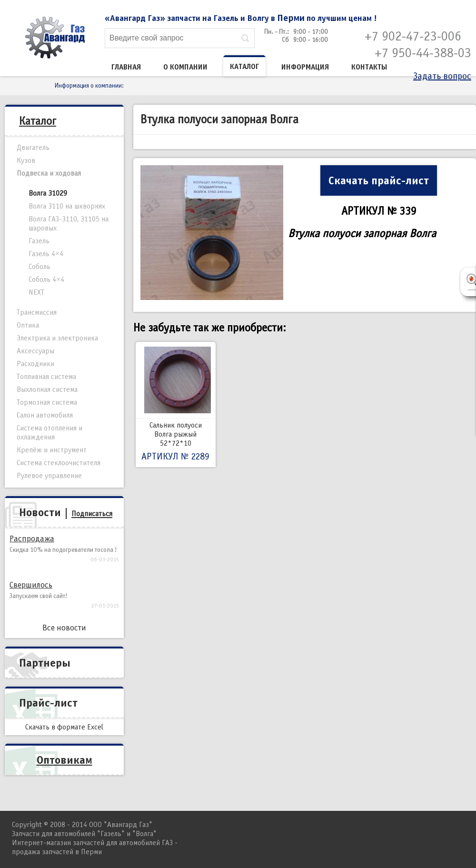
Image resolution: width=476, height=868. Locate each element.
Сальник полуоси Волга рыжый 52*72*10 (176, 404)
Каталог (244, 67)
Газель (39, 241)
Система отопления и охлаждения (50, 433)
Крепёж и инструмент (52, 450)
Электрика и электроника (57, 338)
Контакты (369, 67)
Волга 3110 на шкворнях (67, 206)
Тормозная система (47, 402)
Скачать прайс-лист (379, 180)
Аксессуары (35, 351)
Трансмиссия (37, 312)
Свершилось (31, 585)
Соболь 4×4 (46, 279)
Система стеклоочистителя (59, 463)
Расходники (35, 364)
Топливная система (46, 377)
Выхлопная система (47, 389)
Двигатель (33, 148)
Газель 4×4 (46, 254)
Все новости (64, 628)
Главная (126, 67)
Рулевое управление (49, 476)
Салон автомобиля (45, 415)
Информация (305, 67)
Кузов (26, 160)
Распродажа (32, 539)
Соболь (40, 267)
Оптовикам (64, 760)
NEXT (36, 292)
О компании (185, 67)
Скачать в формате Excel (64, 727)
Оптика (28, 325)
